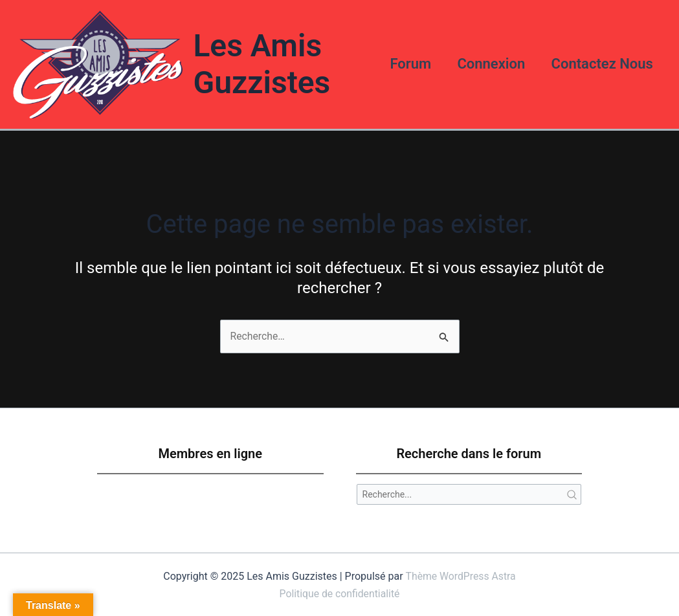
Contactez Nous (601, 63)
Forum (405, 63)
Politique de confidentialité (339, 592)
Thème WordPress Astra (461, 575)
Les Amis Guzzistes (258, 63)
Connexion (488, 63)
